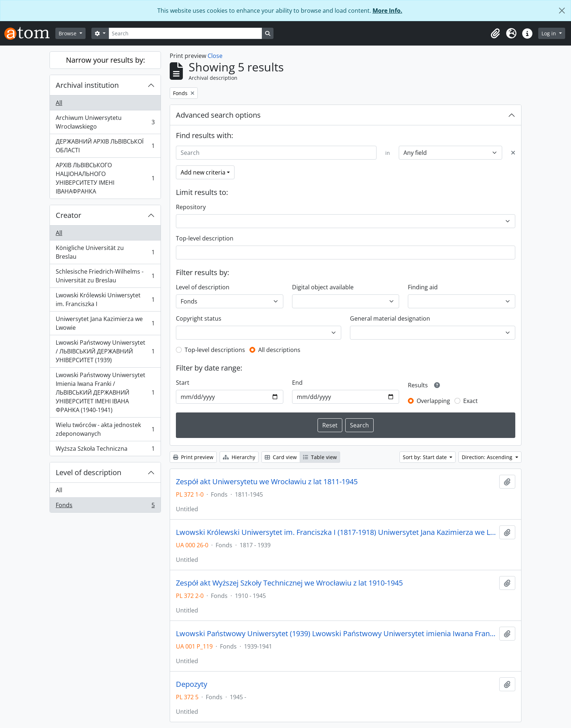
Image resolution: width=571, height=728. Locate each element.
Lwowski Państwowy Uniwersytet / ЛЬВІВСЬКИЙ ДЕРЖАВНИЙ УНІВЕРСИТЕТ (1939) (105, 351)
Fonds (105, 506)
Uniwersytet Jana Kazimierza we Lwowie (105, 323)
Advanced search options (218, 115)
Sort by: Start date (426, 457)
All (59, 103)
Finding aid (423, 287)
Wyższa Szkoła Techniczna (105, 450)
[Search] (185, 33)
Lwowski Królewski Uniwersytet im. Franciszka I (105, 300)
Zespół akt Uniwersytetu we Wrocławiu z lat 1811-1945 (267, 482)
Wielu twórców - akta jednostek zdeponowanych (105, 429)
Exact (470, 401)
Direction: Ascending (488, 457)
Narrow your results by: (105, 60)
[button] (495, 34)
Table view (320, 457)
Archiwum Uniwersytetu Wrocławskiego (105, 122)
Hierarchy (239, 457)
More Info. (387, 11)
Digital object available (323, 287)
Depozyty (192, 684)
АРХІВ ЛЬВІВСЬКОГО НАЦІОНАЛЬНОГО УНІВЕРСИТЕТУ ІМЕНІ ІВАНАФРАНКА (105, 178)
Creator (68, 215)
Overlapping (433, 401)
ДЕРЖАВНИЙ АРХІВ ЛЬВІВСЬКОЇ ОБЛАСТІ (105, 146)
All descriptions (279, 350)
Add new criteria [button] (203, 172)
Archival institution (87, 85)
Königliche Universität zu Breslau (105, 252)
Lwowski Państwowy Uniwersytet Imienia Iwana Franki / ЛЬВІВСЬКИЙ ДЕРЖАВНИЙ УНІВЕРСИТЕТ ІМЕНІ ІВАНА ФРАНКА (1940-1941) (105, 392)
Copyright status (199, 318)
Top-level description (205, 238)
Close (215, 56)
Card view (281, 457)
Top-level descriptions (215, 350)
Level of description (88, 472)
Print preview (193, 457)
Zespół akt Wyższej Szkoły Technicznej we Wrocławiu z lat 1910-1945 (289, 583)
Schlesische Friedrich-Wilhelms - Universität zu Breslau (105, 276)
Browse (68, 33)
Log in (550, 33)
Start (183, 383)
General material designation (390, 318)
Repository (191, 207)
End (297, 383)
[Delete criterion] (513, 153)
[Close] (562, 11)
